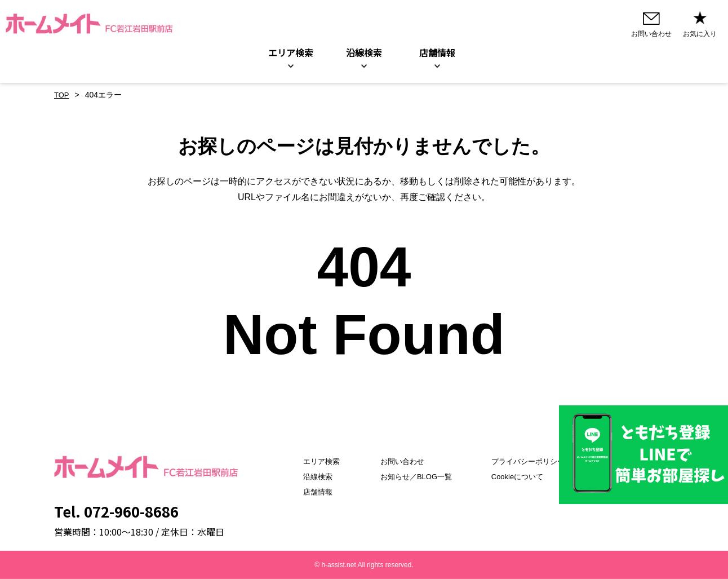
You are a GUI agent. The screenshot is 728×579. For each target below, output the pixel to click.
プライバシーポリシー (532, 461)
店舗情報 (306, 492)
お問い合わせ (397, 461)
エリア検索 (291, 53)
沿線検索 (364, 53)
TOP (62, 95)
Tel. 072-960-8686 (116, 511)
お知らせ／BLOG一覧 (412, 476)
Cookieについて (521, 476)
